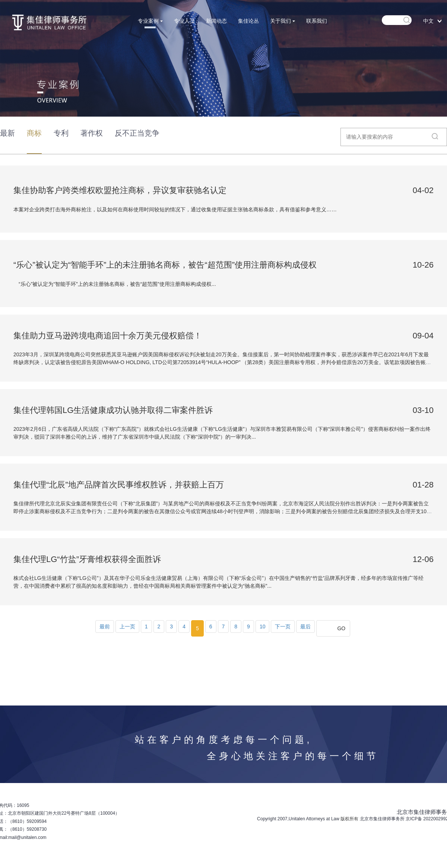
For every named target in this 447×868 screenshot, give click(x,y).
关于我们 (283, 21)
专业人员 (184, 21)
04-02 (423, 190)
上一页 (127, 626)
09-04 (423, 336)
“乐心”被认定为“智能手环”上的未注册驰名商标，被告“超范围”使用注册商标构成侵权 (165, 265)
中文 (428, 21)
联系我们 (317, 21)
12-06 (423, 559)
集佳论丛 (248, 21)
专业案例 (150, 21)
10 (263, 626)
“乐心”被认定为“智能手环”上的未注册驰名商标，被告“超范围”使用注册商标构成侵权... (115, 284)
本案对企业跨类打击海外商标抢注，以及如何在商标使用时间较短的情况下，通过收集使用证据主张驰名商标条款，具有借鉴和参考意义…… (175, 209)
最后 (305, 626)
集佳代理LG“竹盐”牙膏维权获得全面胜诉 (87, 559)
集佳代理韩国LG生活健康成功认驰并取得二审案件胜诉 (113, 410)
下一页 (283, 626)
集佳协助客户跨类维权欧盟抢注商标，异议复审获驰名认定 (120, 190)
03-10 (423, 410)
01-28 (423, 485)
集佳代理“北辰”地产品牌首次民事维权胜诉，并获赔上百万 (119, 485)
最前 (105, 626)
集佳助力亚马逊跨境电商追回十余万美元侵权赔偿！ (108, 336)
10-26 (423, 265)
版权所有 (349, 819)
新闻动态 (216, 21)
